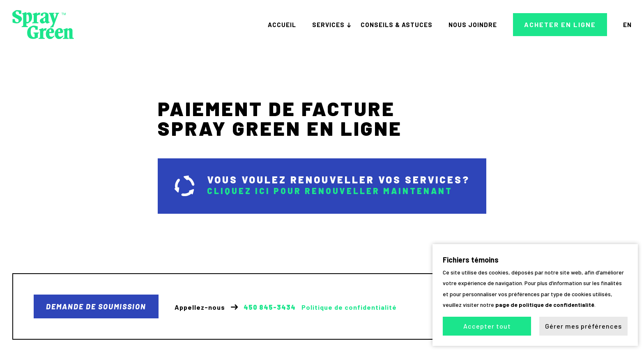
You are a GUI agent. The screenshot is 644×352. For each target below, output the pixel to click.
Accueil (282, 25)
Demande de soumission (96, 306)
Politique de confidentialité (349, 307)
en (627, 25)
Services (328, 25)
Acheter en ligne (560, 24)
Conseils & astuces (397, 25)
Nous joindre (473, 25)
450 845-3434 (270, 307)
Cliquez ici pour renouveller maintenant (330, 191)
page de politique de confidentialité (545, 305)
